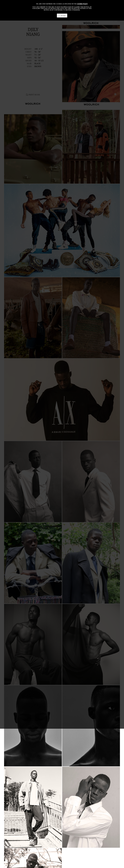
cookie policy (82, 4)
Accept (62, 16)
